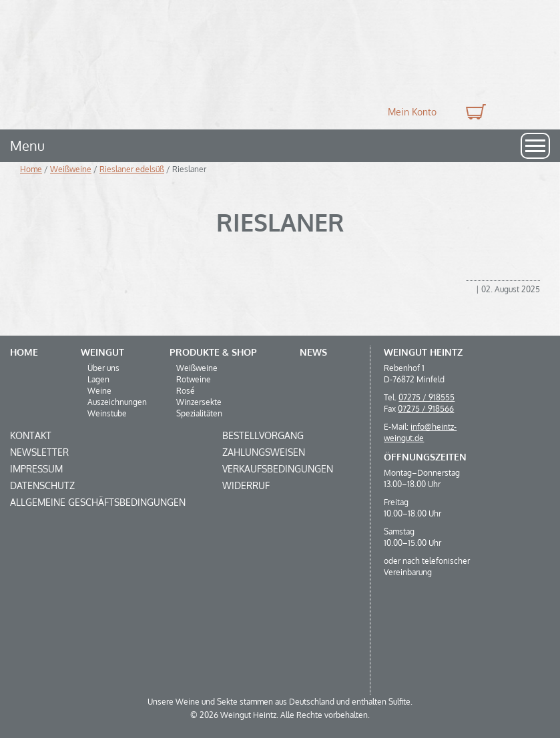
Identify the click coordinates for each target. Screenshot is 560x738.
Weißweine (71, 169)
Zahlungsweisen (264, 452)
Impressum (36, 469)
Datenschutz (42, 485)
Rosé (186, 391)
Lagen (98, 379)
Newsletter (39, 452)
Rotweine (194, 379)
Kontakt (31, 435)
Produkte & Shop (213, 352)
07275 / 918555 (427, 397)
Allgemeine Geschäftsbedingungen (98, 502)
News (313, 352)
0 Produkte (474, 112)
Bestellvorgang (263, 435)
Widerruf (246, 485)
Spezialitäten (199, 413)
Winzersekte (199, 402)
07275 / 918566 (426, 409)
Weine (99, 391)
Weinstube (107, 413)
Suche (519, 112)
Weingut (102, 352)
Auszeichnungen (117, 402)
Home (31, 169)
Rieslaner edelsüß (132, 169)
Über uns (103, 368)
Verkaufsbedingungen (278, 469)
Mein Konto (412, 112)
